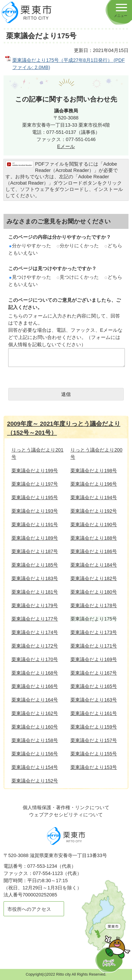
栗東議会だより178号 (94, 605)
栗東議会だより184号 (94, 565)
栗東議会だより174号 (35, 632)
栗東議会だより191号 (35, 525)
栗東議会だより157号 (94, 740)
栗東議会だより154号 (35, 767)
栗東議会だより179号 (35, 605)
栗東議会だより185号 (35, 565)
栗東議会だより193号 (35, 511)
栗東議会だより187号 (35, 551)
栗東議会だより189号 (35, 538)
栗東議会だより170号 (35, 659)
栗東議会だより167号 (94, 673)
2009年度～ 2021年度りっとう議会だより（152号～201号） (64, 428)
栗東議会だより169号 (94, 659)
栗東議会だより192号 (94, 511)
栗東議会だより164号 (35, 700)
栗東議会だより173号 (94, 632)
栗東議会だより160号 (35, 727)
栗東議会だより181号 (35, 592)
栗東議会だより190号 (94, 525)
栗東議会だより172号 (35, 646)
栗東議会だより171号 (94, 646)
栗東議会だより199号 (35, 471)
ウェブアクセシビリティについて (66, 815)
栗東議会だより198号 (94, 471)
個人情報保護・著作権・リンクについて (66, 807)
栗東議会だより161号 (94, 713)
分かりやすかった (30, 246)
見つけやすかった (30, 277)
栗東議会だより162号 (35, 713)
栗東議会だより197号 (35, 484)
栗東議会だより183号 (35, 578)
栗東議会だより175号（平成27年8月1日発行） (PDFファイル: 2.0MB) (69, 64)
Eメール (66, 146)
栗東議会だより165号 (94, 686)
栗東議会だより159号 (94, 727)
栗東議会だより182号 (94, 578)
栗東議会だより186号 (94, 551)
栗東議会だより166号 (35, 686)
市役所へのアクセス (29, 909)
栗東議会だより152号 (35, 781)
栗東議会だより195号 (35, 497)
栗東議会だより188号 (94, 538)
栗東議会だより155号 (94, 754)
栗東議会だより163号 (94, 700)
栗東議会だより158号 (35, 740)
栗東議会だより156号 (35, 754)
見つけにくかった (78, 277)
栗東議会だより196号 (94, 484)
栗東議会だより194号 (94, 497)
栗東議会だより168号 (35, 673)
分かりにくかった (78, 246)
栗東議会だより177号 (35, 619)
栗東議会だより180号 (94, 592)
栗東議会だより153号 (94, 767)
